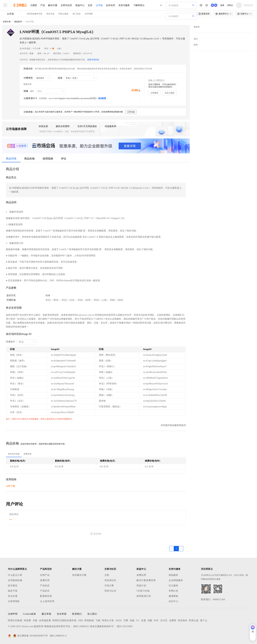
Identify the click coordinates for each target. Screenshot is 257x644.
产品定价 (45, 591)
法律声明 (13, 614)
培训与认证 (110, 591)
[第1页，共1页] (176, 549)
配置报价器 (46, 596)
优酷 (150, 620)
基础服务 (173, 575)
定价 (90, 5)
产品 (43, 5)
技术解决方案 (79, 575)
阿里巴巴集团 (15, 620)
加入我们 (92, 614)
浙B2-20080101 (81, 626)
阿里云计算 (108, 620)
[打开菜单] (5, 5)
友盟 (143, 620)
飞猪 (98, 620)
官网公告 (173, 591)
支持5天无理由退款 (87, 126)
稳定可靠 (13, 591)
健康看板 (173, 596)
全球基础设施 (15, 580)
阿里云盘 (194, 620)
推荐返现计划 (144, 596)
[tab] (14, 454)
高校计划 (141, 586)
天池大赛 (109, 586)
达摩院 (173, 620)
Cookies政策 (30, 614)
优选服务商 (110, 126)
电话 (196, 39)
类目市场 (50, 14)
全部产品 (45, 575)
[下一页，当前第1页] (181, 549)
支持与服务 (124, 5)
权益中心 (80, 5)
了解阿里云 (139, 5)
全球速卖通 (45, 620)
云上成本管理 (47, 601)
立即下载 (10, 486)
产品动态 (45, 586)
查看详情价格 (93, 60)
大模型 (34, 5)
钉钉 (156, 620)
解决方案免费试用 (146, 580)
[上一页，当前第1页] (172, 549)
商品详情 (11, 159)
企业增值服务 (176, 580)
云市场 (99, 5)
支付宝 (164, 620)
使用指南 (48, 159)
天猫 (35, 620)
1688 (80, 620)
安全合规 (13, 596)
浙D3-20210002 (125, 626)
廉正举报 (46, 614)
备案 (222, 5)
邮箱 (196, 45)
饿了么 (204, 620)
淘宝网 (27, 620)
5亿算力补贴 (143, 591)
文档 (107, 575)
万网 (126, 620)
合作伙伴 (110, 5)
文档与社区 (66, 5)
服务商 (197, 27)
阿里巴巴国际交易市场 (64, 620)
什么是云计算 (15, 575)
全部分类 (7, 22)
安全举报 (62, 614)
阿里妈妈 (89, 620)
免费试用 (45, 580)
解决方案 (53, 5)
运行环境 (30, 22)
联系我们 (77, 614)
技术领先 (13, 586)
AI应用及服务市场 (34, 14)
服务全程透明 (63, 126)
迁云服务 (173, 586)
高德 (132, 620)
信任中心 (173, 601)
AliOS (119, 620)
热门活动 (77, 14)
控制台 (230, 5)
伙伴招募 (89, 14)
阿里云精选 (63, 14)
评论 (64, 159)
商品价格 (30, 159)
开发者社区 (110, 580)
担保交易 (43, 126)
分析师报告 (14, 601)
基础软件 (18, 22)
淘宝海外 (183, 620)
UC (138, 620)
